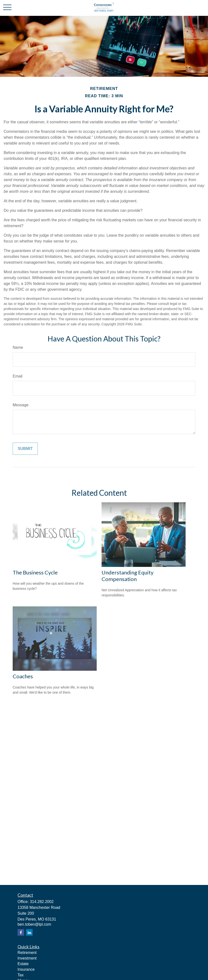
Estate (23, 964)
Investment (27, 958)
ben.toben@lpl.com (34, 924)
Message (21, 405)
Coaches (23, 676)
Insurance (26, 969)
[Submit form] (25, 449)
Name (18, 347)
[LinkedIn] (29, 932)
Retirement (27, 953)
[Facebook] (21, 932)
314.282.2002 (42, 902)
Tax (21, 975)
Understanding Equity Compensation (128, 576)
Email (18, 376)
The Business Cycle (35, 572)
